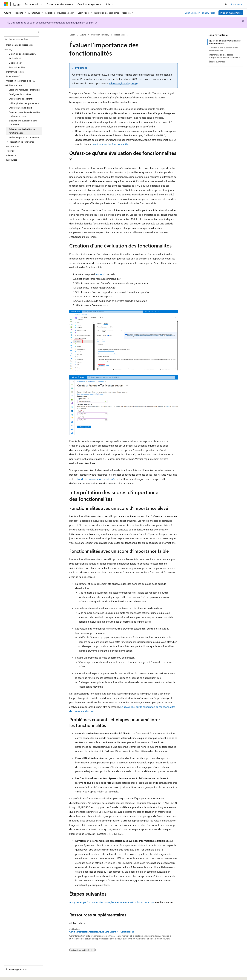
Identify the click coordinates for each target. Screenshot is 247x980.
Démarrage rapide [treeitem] (15, 72)
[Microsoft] (6, 4)
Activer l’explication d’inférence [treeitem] (24, 137)
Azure (83, 35)
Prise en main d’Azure (231, 13)
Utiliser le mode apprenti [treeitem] (21, 99)
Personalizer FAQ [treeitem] (17, 67)
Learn (73, 35)
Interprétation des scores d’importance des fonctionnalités (225, 56)
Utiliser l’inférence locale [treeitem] (20, 108)
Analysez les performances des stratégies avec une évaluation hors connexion (112, 902)
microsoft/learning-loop (123, 83)
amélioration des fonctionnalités (111, 144)
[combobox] (22, 39)
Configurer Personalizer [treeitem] (20, 94)
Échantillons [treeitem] (12, 76)
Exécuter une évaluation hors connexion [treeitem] (23, 123)
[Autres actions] (175, 35)
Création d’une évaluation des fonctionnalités (223, 49)
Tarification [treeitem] (14, 58)
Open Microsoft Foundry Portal (200, 13)
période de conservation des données (96, 479)
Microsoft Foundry (100, 35)
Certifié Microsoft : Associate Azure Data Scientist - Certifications (102, 932)
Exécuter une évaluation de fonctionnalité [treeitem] (22, 131)
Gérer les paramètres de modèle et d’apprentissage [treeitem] (24, 114)
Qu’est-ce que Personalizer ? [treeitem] (22, 54)
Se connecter (237, 4)
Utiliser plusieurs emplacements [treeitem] (24, 103)
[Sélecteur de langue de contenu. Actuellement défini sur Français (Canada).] (16, 975)
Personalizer (120, 35)
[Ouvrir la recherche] (226, 4)
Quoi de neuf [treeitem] (15, 63)
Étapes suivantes (217, 62)
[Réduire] (39, 32)
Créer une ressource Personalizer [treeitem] (24, 90)
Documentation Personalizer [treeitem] (20, 45)
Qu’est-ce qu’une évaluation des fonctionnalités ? (225, 42)
